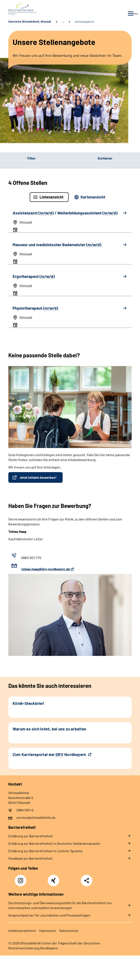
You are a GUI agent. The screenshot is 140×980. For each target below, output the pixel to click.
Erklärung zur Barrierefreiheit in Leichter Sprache (46, 851)
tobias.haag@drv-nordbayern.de (46, 569)
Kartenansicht (93, 197)
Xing (53, 878)
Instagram (22, 878)
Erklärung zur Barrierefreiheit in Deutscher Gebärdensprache (54, 843)
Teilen (87, 881)
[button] (35, 158)
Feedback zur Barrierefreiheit (30, 858)
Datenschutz (69, 930)
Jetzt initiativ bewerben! (38, 477)
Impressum (48, 930)
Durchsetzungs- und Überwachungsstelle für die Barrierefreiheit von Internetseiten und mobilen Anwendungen (60, 905)
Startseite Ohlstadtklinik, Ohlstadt (30, 22)
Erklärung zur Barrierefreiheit (31, 836)
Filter (18, 158)
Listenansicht (52, 197)
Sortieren (105, 158)
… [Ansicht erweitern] (63, 22)
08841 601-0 (25, 810)
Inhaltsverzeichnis (22, 930)
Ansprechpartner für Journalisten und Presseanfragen (49, 915)
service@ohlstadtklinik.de (36, 817)
